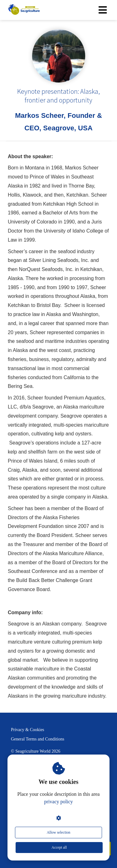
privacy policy (59, 802)
